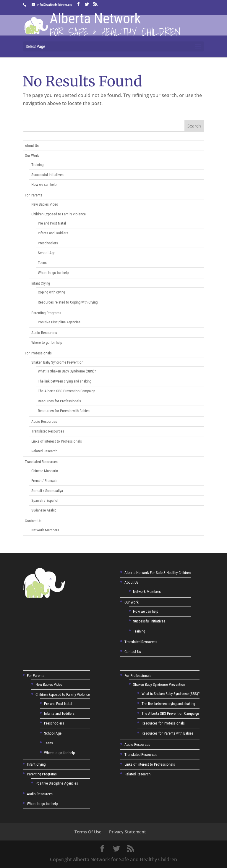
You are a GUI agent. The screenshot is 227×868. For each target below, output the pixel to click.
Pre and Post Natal (52, 223)
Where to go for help (53, 273)
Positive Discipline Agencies (59, 322)
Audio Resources (44, 333)
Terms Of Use (88, 832)
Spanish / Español (45, 500)
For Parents (34, 195)
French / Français (44, 481)
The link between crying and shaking (65, 381)
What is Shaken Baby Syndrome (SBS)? (67, 371)
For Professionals (38, 353)
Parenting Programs (46, 313)
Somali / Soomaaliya (47, 491)
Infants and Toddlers (53, 233)
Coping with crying (51, 292)
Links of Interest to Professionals (57, 441)
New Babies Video (45, 204)
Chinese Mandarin (45, 471)
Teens (42, 263)
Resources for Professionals (59, 401)
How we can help (44, 184)
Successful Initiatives (47, 175)
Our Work (32, 155)
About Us (32, 146)
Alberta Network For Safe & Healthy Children (158, 573)
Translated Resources (48, 431)
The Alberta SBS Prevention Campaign (67, 391)
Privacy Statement (128, 832)
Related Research (44, 451)
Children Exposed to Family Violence (59, 214)
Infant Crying (41, 283)
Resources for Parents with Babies (64, 411)
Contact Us (33, 521)
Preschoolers (48, 243)
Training (37, 165)
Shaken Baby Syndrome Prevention (57, 362)
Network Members (45, 530)
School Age (47, 253)
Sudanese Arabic (44, 510)
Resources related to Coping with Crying (68, 302)
